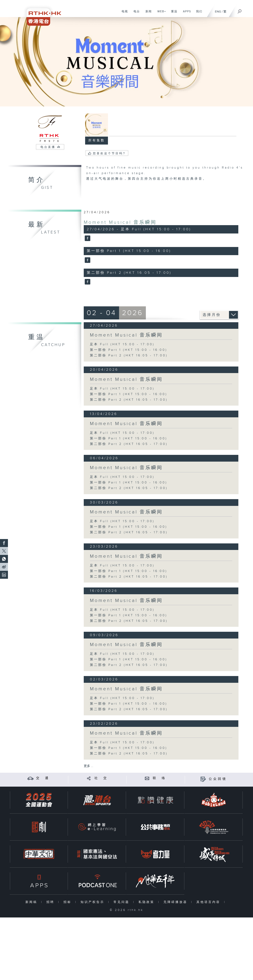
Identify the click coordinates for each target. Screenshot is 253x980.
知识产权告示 (93, 902)
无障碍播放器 (176, 902)
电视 (123, 14)
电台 (135, 14)
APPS (186, 14)
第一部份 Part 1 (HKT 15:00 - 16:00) (129, 350)
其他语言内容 (209, 902)
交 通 (43, 778)
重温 (173, 14)
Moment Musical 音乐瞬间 (120, 222)
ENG (218, 12)
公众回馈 (218, 779)
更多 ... (89, 766)
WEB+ (160, 14)
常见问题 (122, 902)
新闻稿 (32, 902)
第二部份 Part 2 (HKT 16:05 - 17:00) (129, 355)
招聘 (51, 902)
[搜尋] (240, 10)
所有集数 (97, 140)
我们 (198, 14)
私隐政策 (147, 902)
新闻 (147, 14)
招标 (68, 902)
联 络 (160, 778)
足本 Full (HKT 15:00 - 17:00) (122, 344)
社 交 (101, 778)
